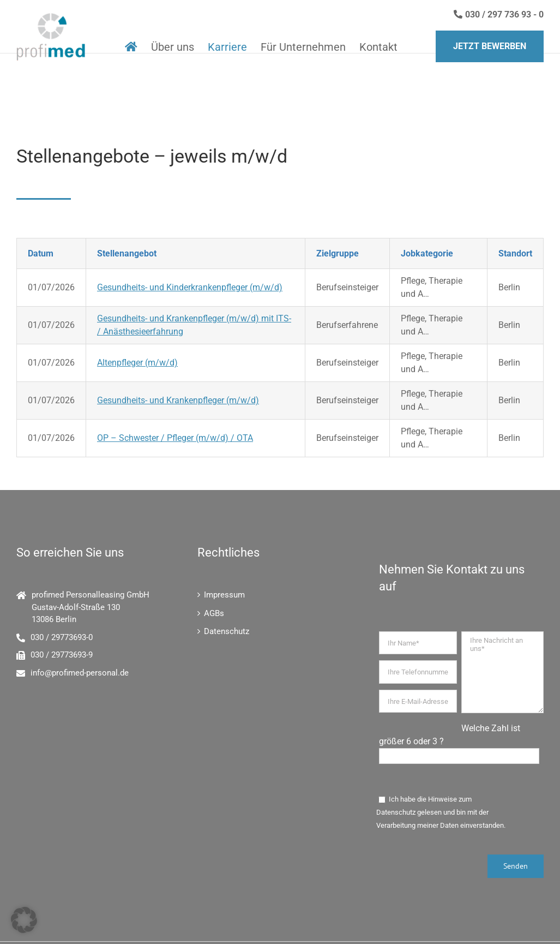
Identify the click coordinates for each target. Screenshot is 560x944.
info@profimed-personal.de (80, 673)
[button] (24, 920)
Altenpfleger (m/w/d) (137, 363)
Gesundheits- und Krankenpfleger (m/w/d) (178, 400)
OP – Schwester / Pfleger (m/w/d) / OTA (175, 438)
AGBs (214, 613)
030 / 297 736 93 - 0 (499, 14)
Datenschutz (227, 631)
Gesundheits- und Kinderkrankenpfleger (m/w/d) (190, 287)
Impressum (224, 595)
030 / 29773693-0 (62, 637)
